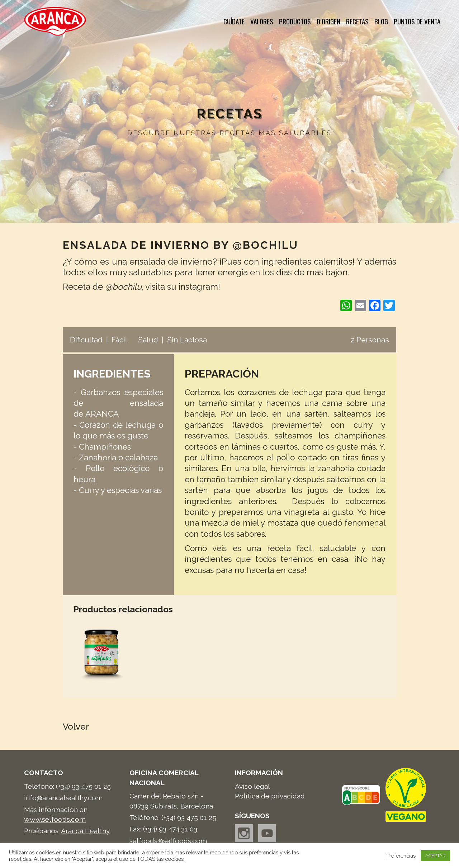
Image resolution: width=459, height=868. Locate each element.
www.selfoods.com (55, 819)
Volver (76, 727)
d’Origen (328, 21)
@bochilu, (124, 287)
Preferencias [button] (401, 856)
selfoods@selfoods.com (168, 841)
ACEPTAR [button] (436, 856)
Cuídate (234, 21)
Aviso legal (252, 786)
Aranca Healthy (85, 831)
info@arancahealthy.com (63, 798)
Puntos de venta (417, 21)
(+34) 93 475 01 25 (83, 786)
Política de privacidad (270, 796)
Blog (381, 21)
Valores (262, 21)
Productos (295, 21)
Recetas (357, 21)
